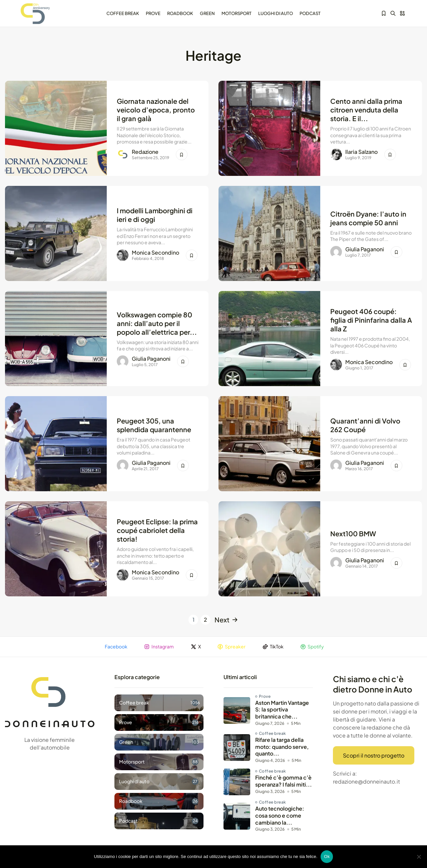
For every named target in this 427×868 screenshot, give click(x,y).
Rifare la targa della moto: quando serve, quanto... (282, 747)
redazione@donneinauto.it (366, 782)
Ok (327, 856)
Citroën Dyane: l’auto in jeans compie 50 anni (368, 217)
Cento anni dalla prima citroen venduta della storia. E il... (366, 109)
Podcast (310, 13)
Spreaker (232, 647)
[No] (419, 857)
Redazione (145, 152)
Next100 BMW (353, 533)
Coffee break (123, 13)
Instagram (159, 647)
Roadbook (180, 13)
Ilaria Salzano (361, 152)
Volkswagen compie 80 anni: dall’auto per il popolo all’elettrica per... (157, 323)
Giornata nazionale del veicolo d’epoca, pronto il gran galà (156, 109)
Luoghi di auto (276, 13)
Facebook (116, 647)
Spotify (313, 647)
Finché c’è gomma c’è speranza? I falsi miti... (284, 782)
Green (207, 13)
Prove (153, 13)
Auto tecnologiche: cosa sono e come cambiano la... (280, 816)
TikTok (273, 647)
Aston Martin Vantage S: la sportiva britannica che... (282, 710)
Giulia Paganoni (365, 249)
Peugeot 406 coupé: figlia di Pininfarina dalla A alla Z (371, 319)
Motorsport (237, 13)
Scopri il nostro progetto (374, 756)
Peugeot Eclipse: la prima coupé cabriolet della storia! (157, 529)
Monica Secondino (155, 253)
